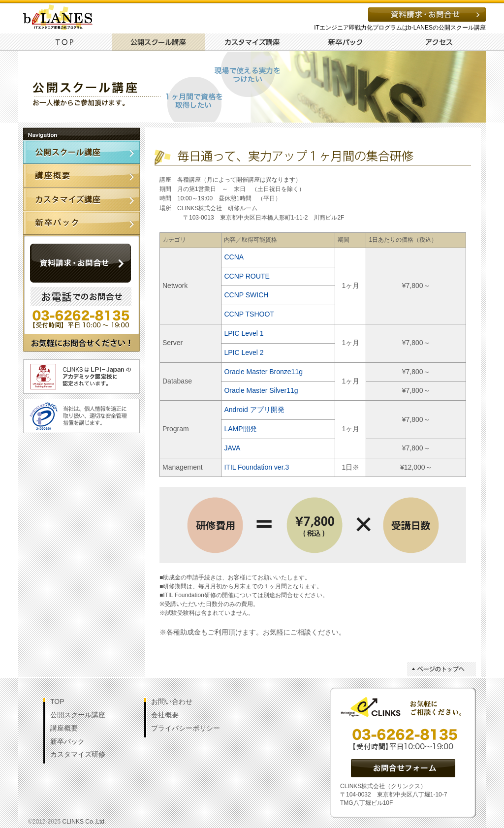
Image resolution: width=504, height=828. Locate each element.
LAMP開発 (240, 429)
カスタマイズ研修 (78, 754)
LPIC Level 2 (244, 352)
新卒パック (346, 42)
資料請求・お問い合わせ (427, 15)
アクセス (439, 42)
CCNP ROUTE (247, 276)
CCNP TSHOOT (249, 314)
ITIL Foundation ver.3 (256, 467)
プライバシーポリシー (186, 728)
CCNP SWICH (246, 295)
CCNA (234, 257)
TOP (64, 42)
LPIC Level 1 (244, 333)
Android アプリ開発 (254, 410)
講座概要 (81, 176)
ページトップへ (441, 669)
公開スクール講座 (158, 42)
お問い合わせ (172, 701)
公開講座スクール (81, 152)
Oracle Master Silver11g (261, 390)
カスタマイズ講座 (252, 42)
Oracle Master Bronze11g (263, 372)
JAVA (232, 448)
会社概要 (165, 715)
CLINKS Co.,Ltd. (84, 822)
